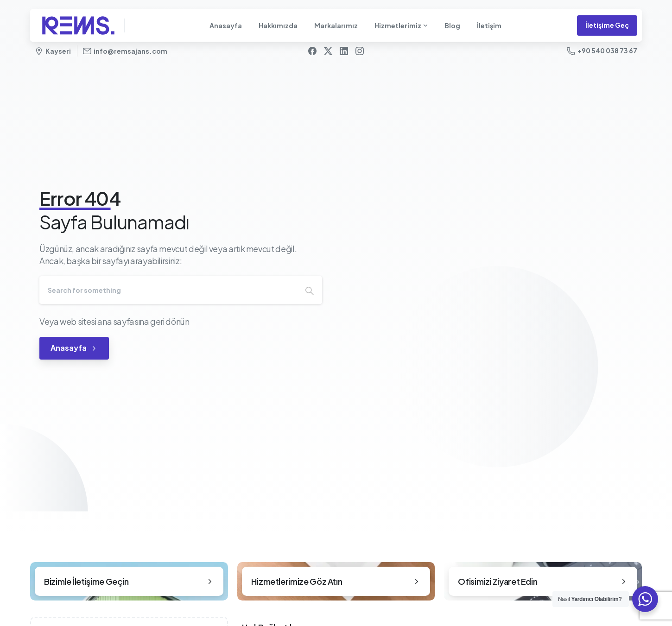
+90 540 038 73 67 (602, 51)
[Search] (168, 290)
